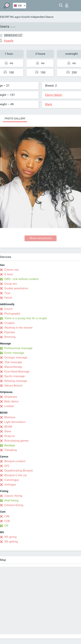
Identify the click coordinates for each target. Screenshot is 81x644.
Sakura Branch (13, 386)
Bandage (10, 445)
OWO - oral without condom (22, 279)
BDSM (8, 427)
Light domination (15, 422)
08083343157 (13, 35)
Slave (8, 431)
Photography (12, 314)
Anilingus (10, 485)
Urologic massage (16, 358)
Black (49, 104)
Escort (8, 309)
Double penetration (16, 288)
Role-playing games (16, 441)
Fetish (8, 298)
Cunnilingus (12, 480)
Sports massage (15, 376)
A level (9, 274)
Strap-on (10, 436)
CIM (7, 516)
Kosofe (25, 17)
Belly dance (11, 401)
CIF (6, 526)
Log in (67, 5)
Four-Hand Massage (17, 372)
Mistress (10, 417)
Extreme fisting (14, 505)
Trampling (10, 450)
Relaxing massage (16, 381)
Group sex (11, 284)
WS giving (10, 537)
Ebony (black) (54, 95)
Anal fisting (11, 500)
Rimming (10, 337)
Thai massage (13, 362)
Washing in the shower (18, 328)
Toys (7, 293)
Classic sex (12, 270)
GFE (7, 466)
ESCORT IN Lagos (10, 17)
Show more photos (41, 238)
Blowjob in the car (16, 475)
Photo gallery (15, 118)
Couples (9, 323)
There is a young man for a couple (26, 318)
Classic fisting (13, 496)
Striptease (11, 397)
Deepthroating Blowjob (19, 471)
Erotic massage (14, 353)
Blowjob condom (15, 461)
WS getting (11, 542)
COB (7, 521)
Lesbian (9, 406)
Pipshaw (10, 332)
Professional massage (18, 348)
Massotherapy (13, 367)
